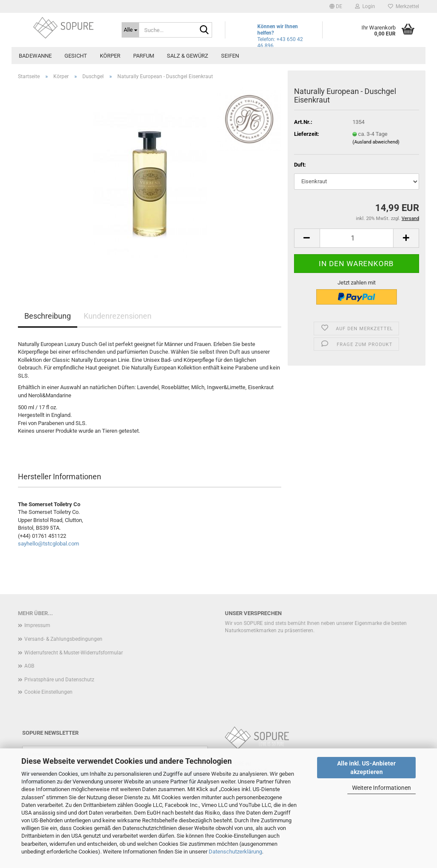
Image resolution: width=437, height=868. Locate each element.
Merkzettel (403, 6)
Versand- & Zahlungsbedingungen (63, 639)
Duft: (300, 165)
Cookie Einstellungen (48, 692)
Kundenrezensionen (118, 316)
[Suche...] (130, 30)
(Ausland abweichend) (376, 142)
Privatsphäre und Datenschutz (59, 680)
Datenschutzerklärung (235, 852)
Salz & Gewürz (188, 56)
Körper (110, 56)
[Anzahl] (357, 238)
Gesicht (76, 56)
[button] (336, 6)
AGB (29, 666)
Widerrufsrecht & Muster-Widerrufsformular (74, 653)
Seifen (230, 56)
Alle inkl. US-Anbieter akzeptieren (366, 768)
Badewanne (35, 56)
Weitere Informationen (382, 788)
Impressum (37, 625)
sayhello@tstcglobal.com (48, 544)
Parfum (144, 56)
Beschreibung (48, 316)
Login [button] (365, 6)
